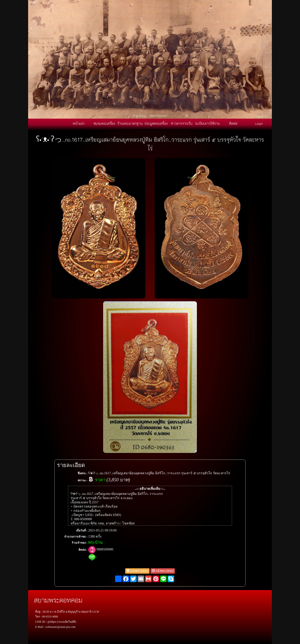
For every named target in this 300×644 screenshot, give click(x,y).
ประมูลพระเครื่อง (156, 123)
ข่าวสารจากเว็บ (182, 123)
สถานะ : (82, 480)
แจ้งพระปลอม (163, 571)
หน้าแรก (79, 123)
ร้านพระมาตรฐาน (130, 123)
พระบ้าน (95, 542)
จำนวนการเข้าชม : (76, 537)
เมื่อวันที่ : (82, 531)
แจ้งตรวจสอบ (137, 571)
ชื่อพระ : (82, 473)
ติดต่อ (233, 123)
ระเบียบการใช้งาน (207, 123)
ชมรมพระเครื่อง (104, 123)
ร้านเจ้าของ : (80, 543)
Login (259, 123)
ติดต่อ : (83, 550)
